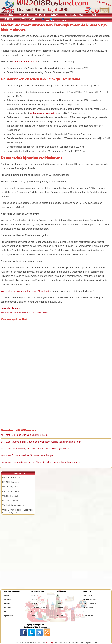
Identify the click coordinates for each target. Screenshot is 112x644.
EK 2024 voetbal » (11, 491)
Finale (33, 616)
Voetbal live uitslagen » (13, 510)
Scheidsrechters (63, 612)
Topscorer (61, 616)
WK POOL (40, 15)
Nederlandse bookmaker (25, 62)
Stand (33, 596)
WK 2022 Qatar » (10, 487)
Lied (59, 600)
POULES (94, 15)
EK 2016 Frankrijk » (11, 477)
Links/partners (88, 608)
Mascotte (60, 608)
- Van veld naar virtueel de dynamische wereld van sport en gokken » (41, 442)
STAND (55, 15)
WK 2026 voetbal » (11, 496)
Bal (58, 596)
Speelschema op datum (39, 608)
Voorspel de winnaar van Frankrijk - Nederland (25, 291)
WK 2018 (24, 15)
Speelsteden (9, 616)
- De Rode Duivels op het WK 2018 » (25, 435)
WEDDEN (9, 19)
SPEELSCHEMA (74, 15)
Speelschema (36, 604)
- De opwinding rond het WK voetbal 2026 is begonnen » (35, 448)
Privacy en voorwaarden (92, 612)
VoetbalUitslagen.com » (13, 505)
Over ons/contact (89, 600)
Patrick (45, 313)
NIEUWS (8, 15)
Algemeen (8, 600)
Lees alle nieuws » (10, 308)
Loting (33, 620)
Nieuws (7, 596)
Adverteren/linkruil (90, 604)
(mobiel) (49, 643)
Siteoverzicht (88, 616)
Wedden (7, 604)
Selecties (8, 608)
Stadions (7, 612)
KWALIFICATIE (28, 19)
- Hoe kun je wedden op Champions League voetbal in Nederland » (40, 462)
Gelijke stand (35, 600)
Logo (59, 604)
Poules (33, 612)
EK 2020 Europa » (11, 482)
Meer (59, 620)
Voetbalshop (88, 596)
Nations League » (10, 501)
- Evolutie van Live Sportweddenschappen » (28, 455)
